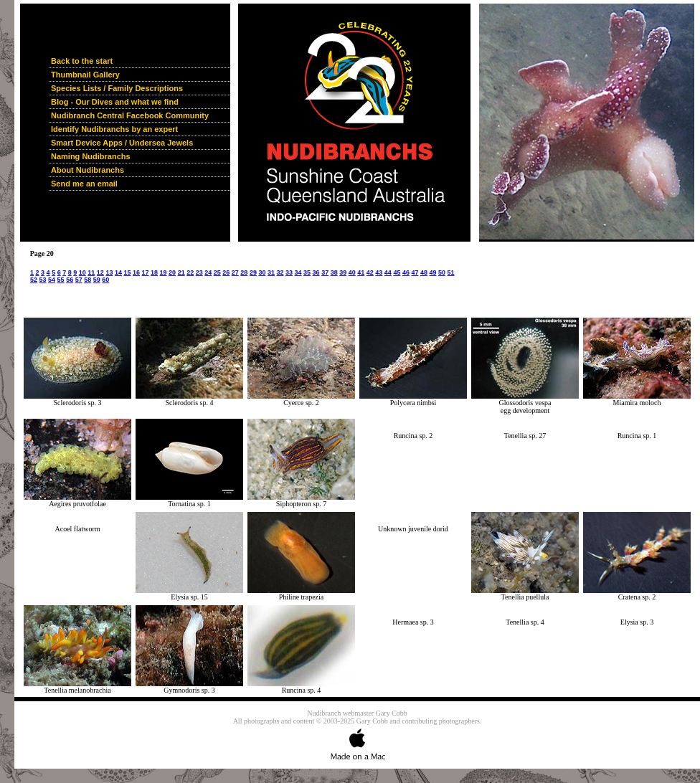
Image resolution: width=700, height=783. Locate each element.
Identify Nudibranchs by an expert (114, 129)
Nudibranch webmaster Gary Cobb (357, 713)
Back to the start (82, 61)
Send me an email (84, 184)
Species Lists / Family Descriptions (117, 88)
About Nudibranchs (87, 170)
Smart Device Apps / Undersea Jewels (122, 143)
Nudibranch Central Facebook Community (130, 115)
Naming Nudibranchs (91, 156)
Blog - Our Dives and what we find (115, 102)
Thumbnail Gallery (85, 75)
